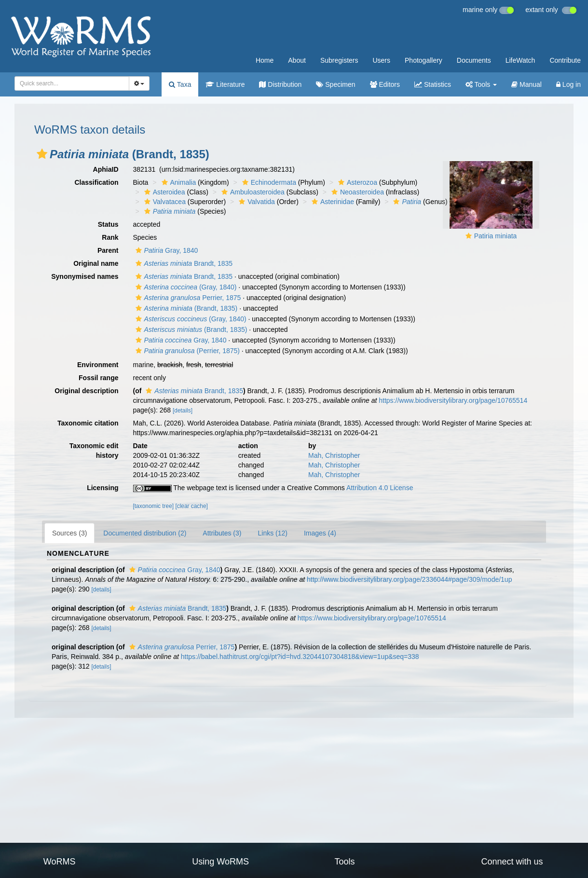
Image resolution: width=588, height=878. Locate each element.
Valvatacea (164, 202)
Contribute (565, 60)
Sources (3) (69, 533)
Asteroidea (164, 192)
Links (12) (272, 533)
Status (108, 224)
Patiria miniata (496, 236)
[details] (183, 411)
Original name (96, 263)
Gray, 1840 (166, 250)
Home (265, 60)
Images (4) (320, 533)
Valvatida (256, 202)
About (297, 60)
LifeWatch (520, 60)
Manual (526, 84)
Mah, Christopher (334, 455)
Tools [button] (481, 84)
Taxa (180, 84)
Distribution (280, 84)
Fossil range (98, 378)
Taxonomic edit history (94, 451)
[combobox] (72, 83)
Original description (86, 391)
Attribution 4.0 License (380, 488)
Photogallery (424, 60)
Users (381, 60)
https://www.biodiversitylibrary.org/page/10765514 (453, 400)
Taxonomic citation (88, 423)
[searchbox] (70, 83)
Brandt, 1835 (183, 263)
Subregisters (339, 60)
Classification (96, 182)
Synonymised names (85, 276)
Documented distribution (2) (145, 533)
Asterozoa (356, 182)
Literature (225, 84)
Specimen (335, 84)
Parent (108, 250)
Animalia (178, 182)
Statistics (433, 84)
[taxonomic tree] (154, 506)
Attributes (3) (222, 533)
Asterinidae (332, 202)
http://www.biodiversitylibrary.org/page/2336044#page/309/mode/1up (409, 579)
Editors (385, 84)
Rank (110, 237)
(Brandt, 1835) (185, 308)
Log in (568, 84)
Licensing (103, 488)
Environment (98, 365)
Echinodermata (268, 182)
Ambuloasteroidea (252, 192)
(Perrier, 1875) (186, 351)
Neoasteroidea (356, 192)
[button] (42, 154)
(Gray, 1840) (185, 287)
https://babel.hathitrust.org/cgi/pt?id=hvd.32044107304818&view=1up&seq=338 (300, 657)
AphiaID (106, 169)
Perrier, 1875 (187, 298)
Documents (474, 60)
